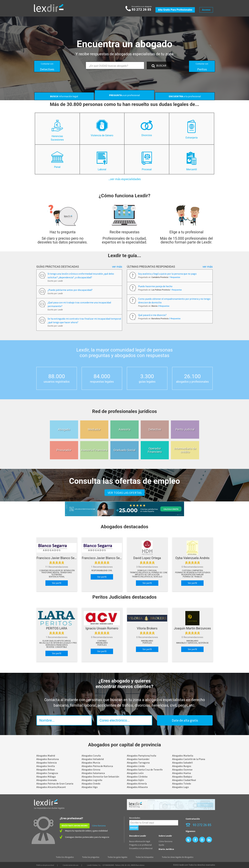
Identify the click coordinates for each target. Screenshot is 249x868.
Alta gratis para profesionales (175, 10)
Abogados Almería (137, 784)
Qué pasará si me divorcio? (152, 315)
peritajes (102, 645)
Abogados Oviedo (91, 784)
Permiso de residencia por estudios (193, 573)
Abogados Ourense (182, 770)
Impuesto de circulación (147, 575)
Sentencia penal (57, 577)
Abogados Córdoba (137, 777)
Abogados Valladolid (93, 759)
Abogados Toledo (182, 784)
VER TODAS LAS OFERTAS (125, 493)
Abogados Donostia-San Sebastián (100, 777)
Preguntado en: (159, 277)
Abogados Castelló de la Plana (189, 759)
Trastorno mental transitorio (57, 573)
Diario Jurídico (166, 849)
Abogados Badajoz (182, 777)
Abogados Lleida (136, 766)
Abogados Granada (47, 780)
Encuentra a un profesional (141, 848)
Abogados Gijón (135, 780)
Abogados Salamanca (93, 773)
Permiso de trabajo (192, 577)
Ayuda (161, 845)
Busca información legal (140, 841)
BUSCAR (159, 66)
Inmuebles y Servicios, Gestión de (192, 643)
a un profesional (124, 95)
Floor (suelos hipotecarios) (57, 641)
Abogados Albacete (137, 787)
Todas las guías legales (117, 857)
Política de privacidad (45, 865)
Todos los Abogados (65, 857)
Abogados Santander (138, 759)
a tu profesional (185, 96)
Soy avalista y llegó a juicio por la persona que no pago (167, 274)
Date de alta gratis (185, 720)
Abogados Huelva (182, 773)
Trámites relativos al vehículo (147, 577)
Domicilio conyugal (147, 571)
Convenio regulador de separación (57, 571)
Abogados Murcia (91, 763)
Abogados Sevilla (46, 766)
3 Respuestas (164, 306)
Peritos (202, 67)
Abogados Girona (91, 770)
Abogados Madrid (46, 756)
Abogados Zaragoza (47, 773)
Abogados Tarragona (138, 763)
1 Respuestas (174, 277)
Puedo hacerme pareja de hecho (155, 286)
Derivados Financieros (57, 645)
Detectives (47, 67)
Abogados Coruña (91, 756)
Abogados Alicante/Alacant (51, 787)
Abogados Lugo (180, 787)
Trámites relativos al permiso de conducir (151, 573)
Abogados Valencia (47, 763)
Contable (102, 641)
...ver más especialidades (125, 179)
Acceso (206, 10)
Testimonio (57, 575)
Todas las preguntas (91, 857)
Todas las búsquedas (145, 857)
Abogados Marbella (183, 756)
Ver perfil (57, 583)
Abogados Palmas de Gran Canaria (55, 784)
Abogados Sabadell (182, 763)
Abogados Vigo (90, 787)
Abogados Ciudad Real (184, 780)
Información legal (64, 96)
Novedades (135, 818)
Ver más (117, 267)
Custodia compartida (192, 571)
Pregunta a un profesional (140, 845)
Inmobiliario (102, 643)
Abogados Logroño (92, 780)
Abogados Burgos (182, 766)
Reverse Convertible (57, 647)
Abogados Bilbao (46, 770)
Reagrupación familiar (192, 575)
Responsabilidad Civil (102, 571)
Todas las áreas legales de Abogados (178, 857)
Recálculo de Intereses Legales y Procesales (62, 643)
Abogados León (135, 773)
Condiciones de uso (71, 865)
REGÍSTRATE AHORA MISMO (75, 826)
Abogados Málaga (46, 777)
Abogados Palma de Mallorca (97, 766)
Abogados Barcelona (48, 759)
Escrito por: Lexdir (55, 281)
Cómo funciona (99, 826)
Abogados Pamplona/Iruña (141, 756)
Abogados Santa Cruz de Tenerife (145, 770)
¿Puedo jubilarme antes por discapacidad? (70, 290)
